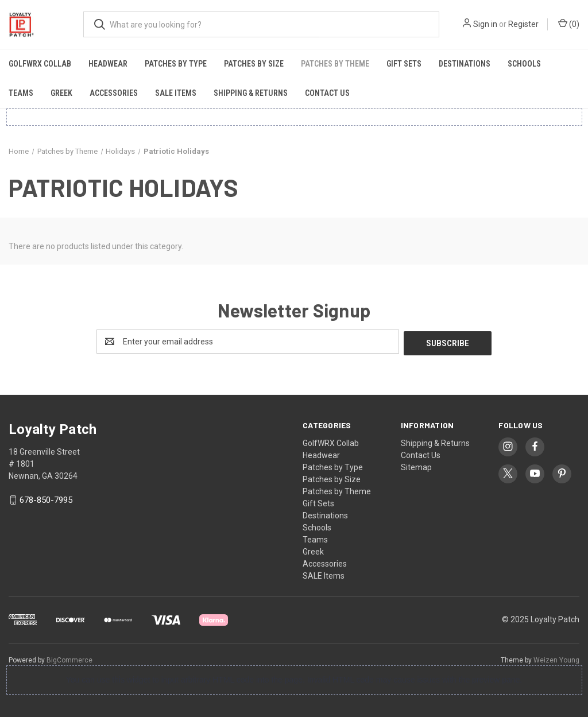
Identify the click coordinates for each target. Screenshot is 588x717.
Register (523, 24)
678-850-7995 (46, 499)
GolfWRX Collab (40, 64)
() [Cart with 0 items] (569, 24)
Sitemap (416, 466)
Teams (21, 93)
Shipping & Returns (251, 93)
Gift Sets (404, 64)
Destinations (465, 64)
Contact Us (327, 93)
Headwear (108, 64)
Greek (61, 93)
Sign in (485, 24)
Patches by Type (176, 64)
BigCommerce (69, 658)
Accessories (114, 93)
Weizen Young (556, 658)
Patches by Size (254, 64)
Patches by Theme (335, 64)
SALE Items (176, 93)
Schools (524, 64)
